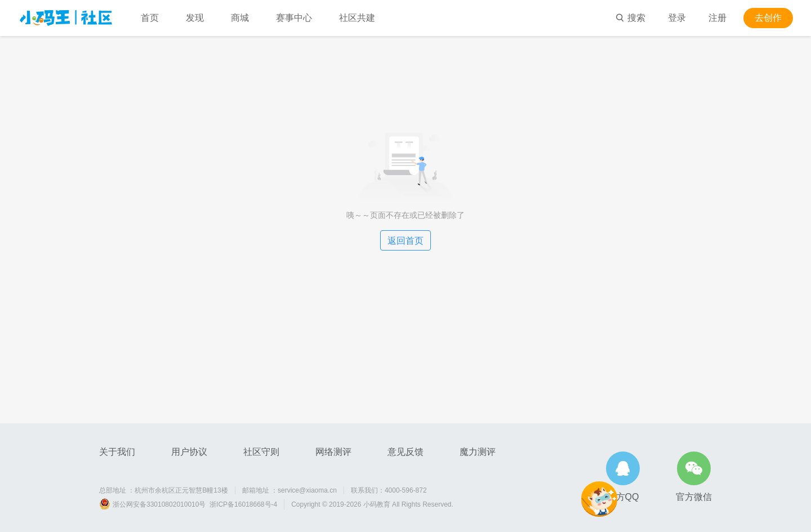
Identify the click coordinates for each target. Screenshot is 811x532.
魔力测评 (478, 452)
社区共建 (357, 18)
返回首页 (405, 241)
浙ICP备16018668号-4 (243, 504)
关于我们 (117, 452)
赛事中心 (294, 18)
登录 (677, 18)
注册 (718, 18)
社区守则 (261, 452)
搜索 (630, 18)
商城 (240, 18)
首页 (150, 18)
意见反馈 (405, 452)
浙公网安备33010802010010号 (159, 504)
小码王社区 (66, 18)
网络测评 (333, 452)
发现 (195, 18)
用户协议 (189, 452)
